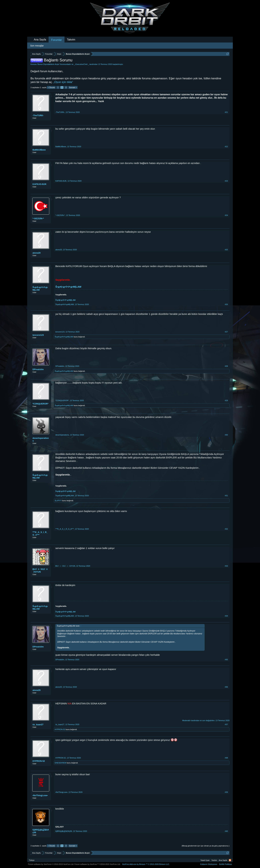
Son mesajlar (37, 46)
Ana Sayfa (40, 40)
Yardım (214, 860)
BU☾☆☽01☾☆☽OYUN (40, 571)
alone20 (36, 253)
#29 (226, 400)
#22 (226, 147)
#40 (226, 831)
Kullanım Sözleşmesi (209, 864)
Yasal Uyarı (205, 860)
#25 (226, 250)
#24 (226, 215)
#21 (226, 112)
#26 (226, 304)
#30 (226, 435)
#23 (226, 181)
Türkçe (32, 860)
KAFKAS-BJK (40, 184)
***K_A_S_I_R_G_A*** (40, 533)
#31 (226, 496)
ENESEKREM (60, 763)
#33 (226, 566)
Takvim (71, 40)
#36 (226, 687)
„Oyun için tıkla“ (63, 82)
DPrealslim (38, 369)
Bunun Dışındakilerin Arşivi (48, 64)
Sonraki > (73, 87)
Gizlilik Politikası (225, 864)
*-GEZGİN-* (38, 218)
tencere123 (38, 335)
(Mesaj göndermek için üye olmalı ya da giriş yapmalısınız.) (206, 846)
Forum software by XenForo (51, 864)
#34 (226, 616)
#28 (226, 366)
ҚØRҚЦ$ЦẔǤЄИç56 (41, 831)
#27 (226, 332)
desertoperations (41, 439)
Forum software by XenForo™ (97, 864)
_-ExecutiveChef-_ (81, 64)
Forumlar (57, 40)
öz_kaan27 (38, 725)
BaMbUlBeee (39, 150)
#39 (226, 792)
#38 (226, 758)
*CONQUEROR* (40, 404)
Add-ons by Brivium (146, 864)
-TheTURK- (38, 115)
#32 (226, 529)
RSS (230, 860)
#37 (226, 724)
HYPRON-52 (60, 729)
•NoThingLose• (40, 795)
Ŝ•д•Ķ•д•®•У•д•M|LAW (40, 289)
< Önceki (51, 87)
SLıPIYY (58, 501)
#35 (226, 660)
